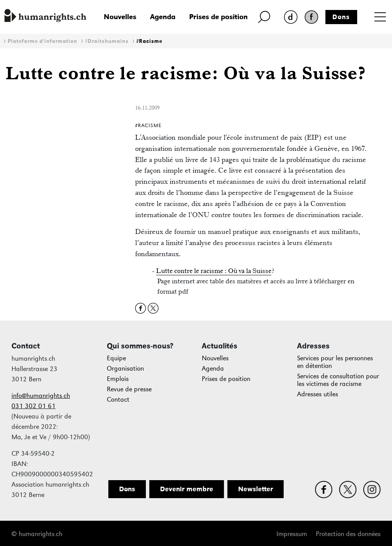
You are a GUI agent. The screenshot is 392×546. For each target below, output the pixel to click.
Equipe (116, 358)
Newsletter (256, 489)
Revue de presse (129, 389)
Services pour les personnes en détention (335, 362)
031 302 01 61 (33, 406)
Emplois (118, 379)
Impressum (292, 534)
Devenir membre (187, 489)
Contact (118, 400)
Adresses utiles (318, 394)
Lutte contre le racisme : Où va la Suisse (214, 271)
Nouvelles (120, 17)
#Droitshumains (107, 41)
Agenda (163, 17)
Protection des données (348, 534)
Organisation (125, 369)
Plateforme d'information (42, 41)
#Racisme (149, 41)
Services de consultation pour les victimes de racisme (338, 380)
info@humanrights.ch (41, 396)
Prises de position (218, 17)
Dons (341, 17)
